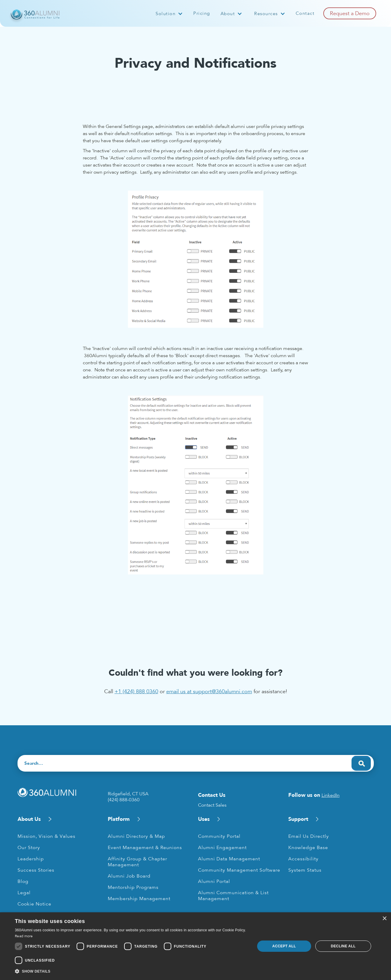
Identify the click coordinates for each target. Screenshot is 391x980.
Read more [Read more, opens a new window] (24, 936)
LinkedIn (331, 795)
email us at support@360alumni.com (209, 691)
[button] (169, 14)
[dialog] (195, 946)
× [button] (384, 919)
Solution (166, 14)
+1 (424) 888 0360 (136, 691)
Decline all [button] (343, 946)
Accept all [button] (284, 946)
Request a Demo (350, 13)
